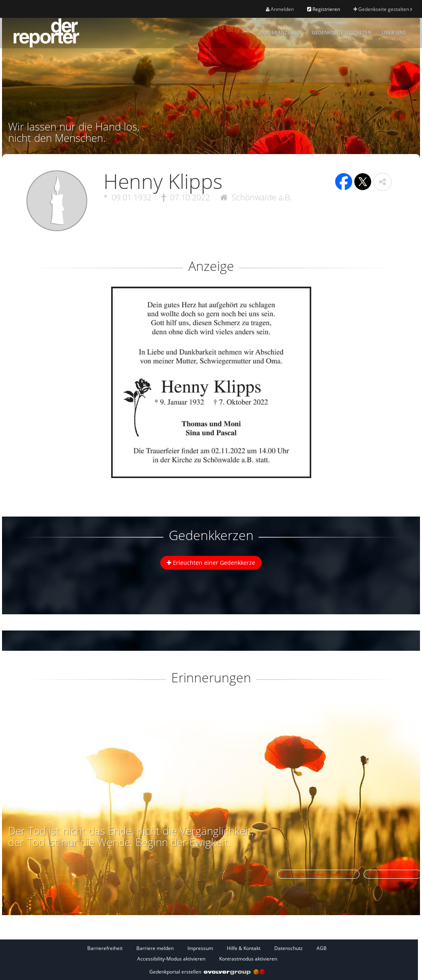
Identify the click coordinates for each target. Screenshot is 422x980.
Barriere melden (155, 948)
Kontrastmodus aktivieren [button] (248, 959)
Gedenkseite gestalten (383, 9)
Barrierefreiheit (105, 948)
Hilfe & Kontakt (244, 948)
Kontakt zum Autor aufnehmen (318, 874)
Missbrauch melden (393, 874)
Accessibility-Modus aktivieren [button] (171, 959)
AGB (322, 948)
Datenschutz (289, 948)
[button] (382, 182)
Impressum (200, 948)
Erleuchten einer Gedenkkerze (211, 563)
